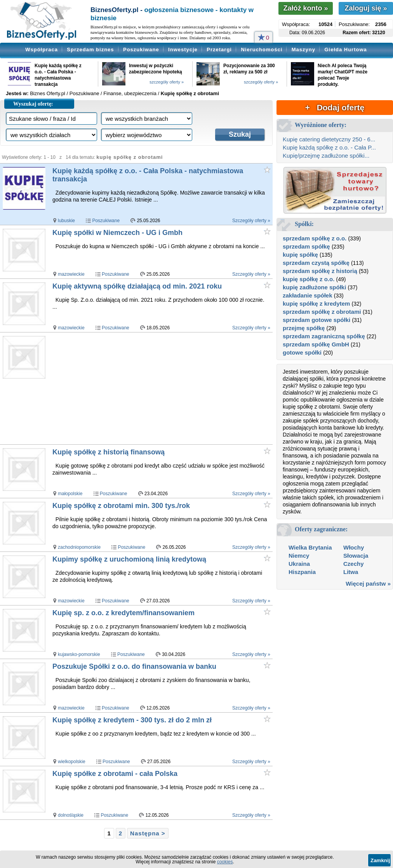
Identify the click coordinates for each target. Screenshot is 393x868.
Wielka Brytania (310, 547)
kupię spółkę (300, 255)
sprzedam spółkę (306, 246)
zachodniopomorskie (79, 547)
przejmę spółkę (304, 328)
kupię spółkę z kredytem (316, 304)
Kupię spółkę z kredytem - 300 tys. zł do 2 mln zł (132, 720)
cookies (225, 862)
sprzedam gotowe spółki (316, 320)
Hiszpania (302, 572)
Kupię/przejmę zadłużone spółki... (326, 156)
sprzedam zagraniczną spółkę (324, 336)
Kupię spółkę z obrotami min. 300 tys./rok (121, 506)
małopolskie (70, 494)
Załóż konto (305, 8)
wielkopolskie (72, 762)
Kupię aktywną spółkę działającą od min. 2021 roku (137, 286)
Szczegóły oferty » (251, 221)
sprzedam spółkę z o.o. (315, 238)
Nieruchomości (262, 50)
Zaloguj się (366, 8)
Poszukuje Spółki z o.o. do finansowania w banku (134, 666)
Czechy (354, 564)
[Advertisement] (162, 389)
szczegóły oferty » (167, 82)
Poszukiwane (141, 50)
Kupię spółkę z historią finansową (109, 452)
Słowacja (356, 556)
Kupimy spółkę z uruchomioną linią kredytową (129, 559)
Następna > (148, 833)
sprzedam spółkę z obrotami (322, 312)
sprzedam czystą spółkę (316, 263)
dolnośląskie (71, 815)
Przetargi (219, 50)
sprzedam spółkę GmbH (316, 344)
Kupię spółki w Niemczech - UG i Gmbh (117, 233)
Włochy (354, 547)
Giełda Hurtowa (345, 50)
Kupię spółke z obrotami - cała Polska (115, 774)
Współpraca (42, 50)
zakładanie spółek (308, 295)
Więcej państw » (368, 584)
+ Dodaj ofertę (335, 107)
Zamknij (380, 860)
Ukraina (299, 564)
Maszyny (303, 50)
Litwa (351, 572)
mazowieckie (71, 274)
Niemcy (299, 556)
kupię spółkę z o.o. (309, 279)
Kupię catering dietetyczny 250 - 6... (329, 139)
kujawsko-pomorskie (79, 654)
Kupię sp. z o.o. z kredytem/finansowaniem (123, 613)
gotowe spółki (302, 352)
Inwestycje (183, 50)
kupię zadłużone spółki (314, 287)
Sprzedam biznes (90, 50)
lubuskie (66, 221)
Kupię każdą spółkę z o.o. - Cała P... (329, 147)
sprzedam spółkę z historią (320, 271)
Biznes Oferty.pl (48, 93)
